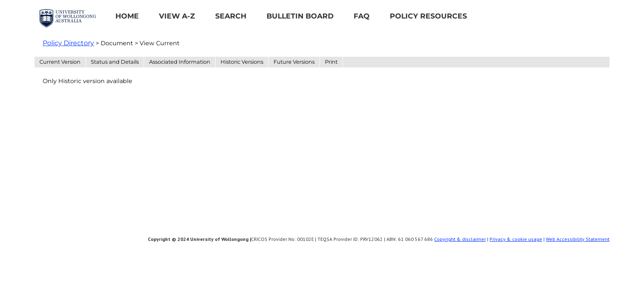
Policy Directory (68, 43)
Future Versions (294, 62)
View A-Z (177, 16)
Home (127, 16)
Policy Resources (428, 16)
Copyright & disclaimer (460, 239)
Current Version (60, 62)
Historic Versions (242, 62)
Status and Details (115, 62)
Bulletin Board (300, 16)
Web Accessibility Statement (578, 239)
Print (331, 62)
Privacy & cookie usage (516, 239)
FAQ (362, 16)
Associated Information (180, 62)
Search (231, 16)
